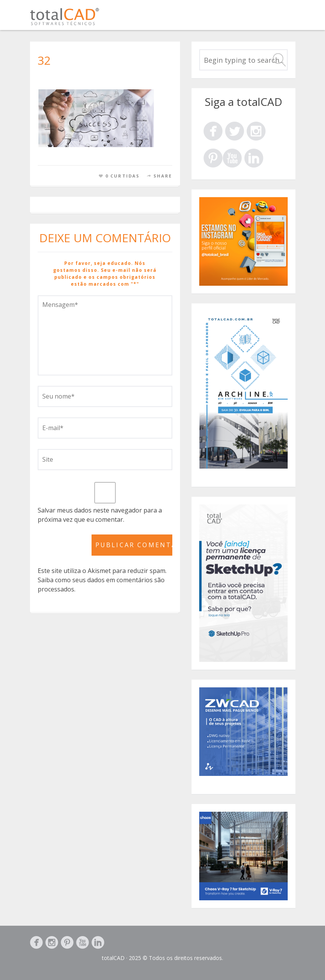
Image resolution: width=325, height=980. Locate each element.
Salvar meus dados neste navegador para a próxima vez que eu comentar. (100, 515)
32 (44, 60)
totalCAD (113, 958)
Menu (287, 18)
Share (163, 176)
